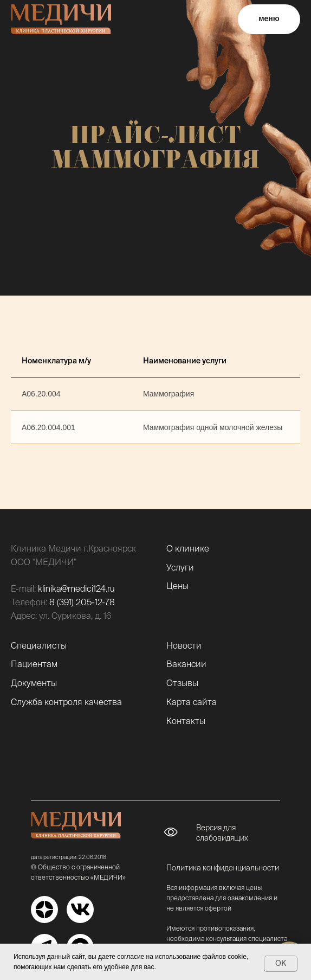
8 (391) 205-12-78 (82, 602)
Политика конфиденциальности (223, 868)
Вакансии (186, 664)
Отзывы (182, 683)
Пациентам (34, 664)
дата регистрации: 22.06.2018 (69, 857)
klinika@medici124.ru (76, 588)
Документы (34, 683)
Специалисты (39, 645)
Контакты (186, 721)
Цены (177, 586)
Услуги (180, 567)
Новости (184, 645)
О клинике (188, 548)
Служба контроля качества (66, 702)
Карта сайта (192, 702)
